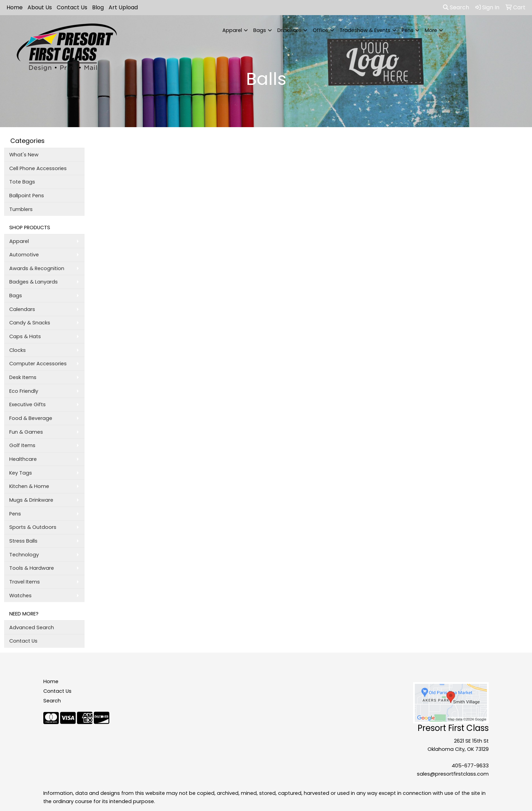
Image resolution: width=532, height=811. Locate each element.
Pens (408, 30)
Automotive (24, 255)
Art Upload (123, 7)
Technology (24, 555)
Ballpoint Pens (27, 196)
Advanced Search (32, 627)
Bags (260, 30)
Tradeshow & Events (365, 30)
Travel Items (25, 582)
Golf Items (22, 445)
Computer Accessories (38, 364)
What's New (24, 155)
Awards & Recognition (37, 268)
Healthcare (23, 459)
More (431, 30)
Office (320, 30)
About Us (40, 7)
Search (456, 7)
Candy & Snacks (30, 323)
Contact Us (72, 7)
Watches (20, 596)
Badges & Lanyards (34, 282)
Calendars (22, 309)
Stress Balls (23, 541)
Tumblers (21, 209)
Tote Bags (22, 182)
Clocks (18, 350)
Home (15, 7)
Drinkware (289, 30)
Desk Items (23, 377)
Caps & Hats (25, 336)
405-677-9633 (470, 766)
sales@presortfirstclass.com (453, 774)
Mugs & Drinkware (31, 500)
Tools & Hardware (32, 568)
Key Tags (21, 473)
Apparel (232, 30)
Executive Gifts (27, 404)
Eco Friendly (24, 391)
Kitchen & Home (29, 486)
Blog (98, 7)
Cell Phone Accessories (38, 168)
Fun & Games (26, 432)
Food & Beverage (31, 418)
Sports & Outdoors (33, 527)
